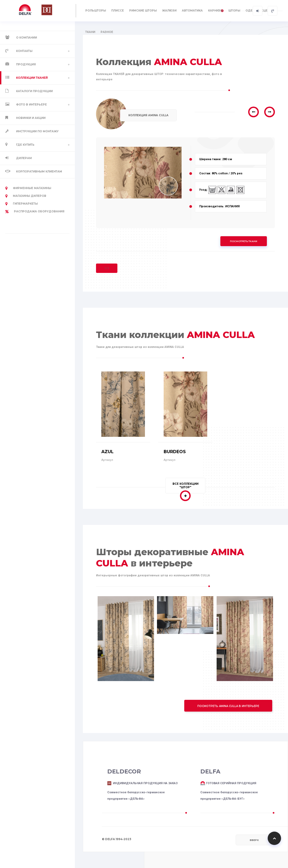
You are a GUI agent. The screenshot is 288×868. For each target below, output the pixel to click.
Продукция (26, 64)
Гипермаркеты (22, 204)
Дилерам (24, 158)
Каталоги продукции (34, 91)
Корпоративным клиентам (39, 172)
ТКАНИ (90, 32)
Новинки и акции (31, 118)
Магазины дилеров (26, 196)
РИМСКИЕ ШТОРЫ (143, 11)
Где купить (25, 145)
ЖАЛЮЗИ (169, 11)
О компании (26, 38)
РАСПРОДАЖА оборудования (35, 212)
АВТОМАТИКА (192, 11)
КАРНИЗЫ (216, 11)
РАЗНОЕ (107, 32)
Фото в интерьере (31, 105)
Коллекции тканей (32, 78)
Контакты (24, 51)
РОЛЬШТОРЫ (96, 11)
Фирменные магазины (28, 188)
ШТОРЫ (234, 11)
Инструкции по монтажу (37, 131)
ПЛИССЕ (118, 11)
